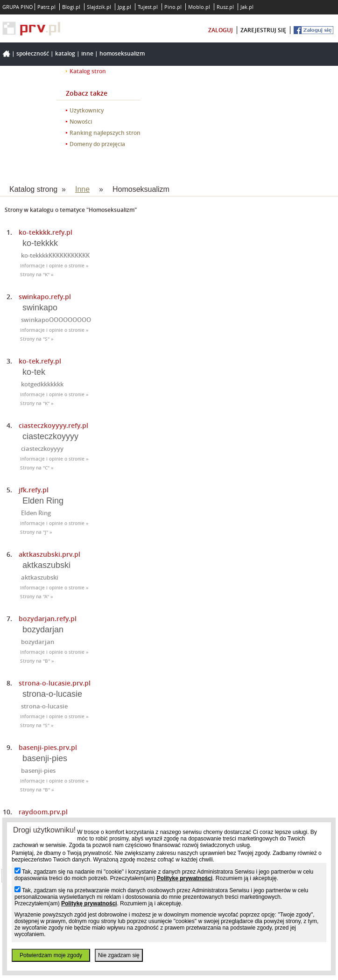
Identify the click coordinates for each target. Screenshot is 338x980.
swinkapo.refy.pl (45, 297)
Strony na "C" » (37, 468)
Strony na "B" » (37, 661)
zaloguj (221, 30)
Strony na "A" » (37, 597)
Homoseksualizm (122, 53)
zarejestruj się (263, 30)
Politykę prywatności (185, 878)
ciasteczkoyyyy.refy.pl (53, 425)
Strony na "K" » (37, 275)
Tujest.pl (148, 7)
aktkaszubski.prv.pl (49, 554)
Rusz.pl (225, 7)
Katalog (65, 53)
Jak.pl (247, 7)
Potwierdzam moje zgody (51, 955)
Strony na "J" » (36, 532)
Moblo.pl (199, 7)
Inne (87, 53)
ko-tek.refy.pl (40, 361)
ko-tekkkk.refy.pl (46, 232)
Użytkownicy (87, 110)
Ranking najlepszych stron (105, 133)
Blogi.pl (71, 7)
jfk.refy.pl (34, 490)
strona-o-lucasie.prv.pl (55, 683)
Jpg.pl (124, 7)
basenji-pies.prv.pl (48, 747)
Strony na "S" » (37, 339)
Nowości (81, 122)
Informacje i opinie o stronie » (54, 266)
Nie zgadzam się (119, 955)
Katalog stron (88, 71)
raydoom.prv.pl (43, 812)
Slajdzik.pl (99, 7)
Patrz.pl (46, 7)
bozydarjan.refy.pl (48, 619)
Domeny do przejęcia (97, 144)
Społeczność (33, 53)
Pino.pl (173, 7)
